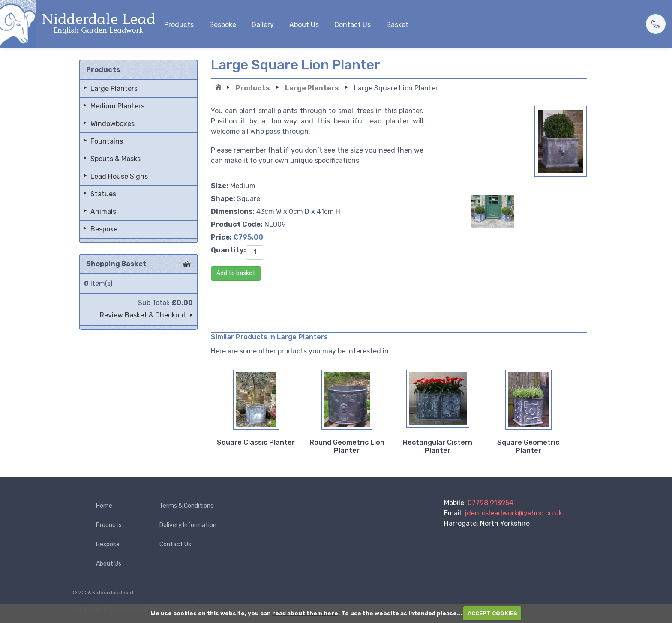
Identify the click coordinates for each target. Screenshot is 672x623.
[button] (656, 24)
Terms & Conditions (186, 506)
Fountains (107, 141)
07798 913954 (490, 503)
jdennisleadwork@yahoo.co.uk (513, 513)
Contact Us (352, 25)
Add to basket (236, 273)
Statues (103, 194)
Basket (397, 25)
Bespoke (223, 25)
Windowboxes (112, 124)
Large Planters (312, 88)
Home (219, 88)
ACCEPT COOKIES (492, 613)
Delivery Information (188, 525)
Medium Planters (117, 106)
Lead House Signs (119, 176)
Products (179, 25)
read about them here (305, 613)
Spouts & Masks (115, 159)
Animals (103, 211)
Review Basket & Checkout (143, 315)
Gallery (263, 25)
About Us (304, 25)
